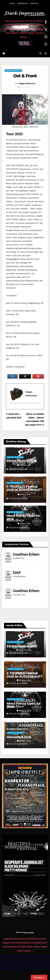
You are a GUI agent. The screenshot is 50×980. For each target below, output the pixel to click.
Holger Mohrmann (27, 83)
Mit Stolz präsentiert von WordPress (19, 960)
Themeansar (28, 963)
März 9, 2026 (25, 680)
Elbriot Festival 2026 (22, 461)
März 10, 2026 (25, 650)
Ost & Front (25, 76)
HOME (12, 4)
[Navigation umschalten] (46, 53)
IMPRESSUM (23, 4)
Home (25, 973)
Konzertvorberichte (13, 70)
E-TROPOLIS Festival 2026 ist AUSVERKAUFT (24, 488)
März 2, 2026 (25, 710)
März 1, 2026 (25, 741)
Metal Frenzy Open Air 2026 (23, 517)
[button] (41, 53)
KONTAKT (34, 4)
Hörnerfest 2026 (19, 737)
